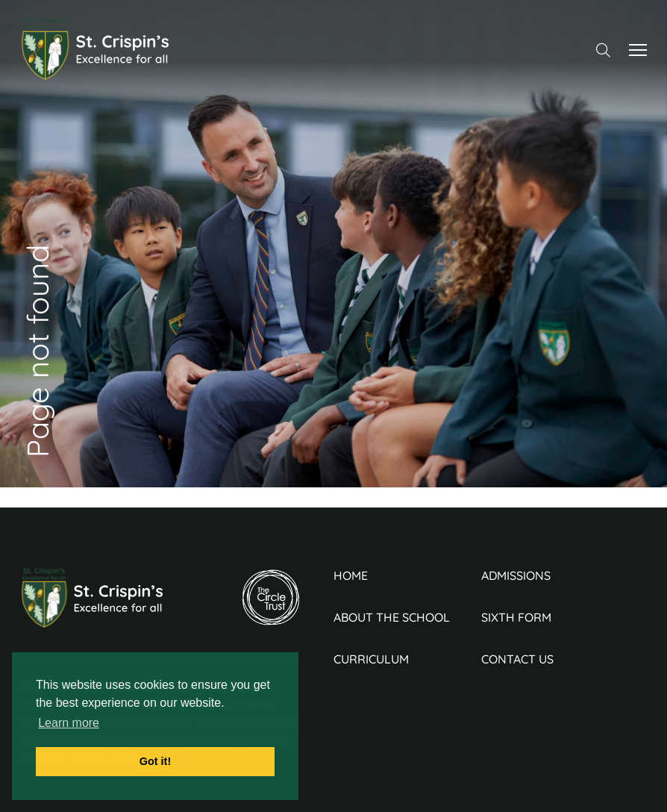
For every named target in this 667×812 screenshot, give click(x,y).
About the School (392, 617)
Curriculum (371, 659)
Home (351, 575)
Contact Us (517, 659)
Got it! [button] (155, 761)
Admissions (516, 575)
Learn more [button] (69, 723)
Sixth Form (516, 617)
